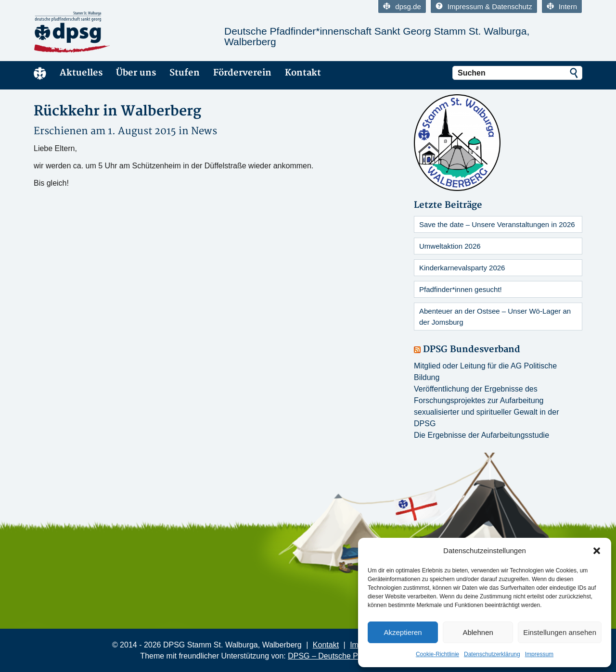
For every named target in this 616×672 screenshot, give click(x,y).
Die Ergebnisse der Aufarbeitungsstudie (481, 435)
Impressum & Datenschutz (484, 6)
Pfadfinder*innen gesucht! (461, 289)
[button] (597, 551)
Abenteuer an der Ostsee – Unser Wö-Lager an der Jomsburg (495, 317)
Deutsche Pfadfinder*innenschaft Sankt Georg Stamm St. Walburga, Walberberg (377, 36)
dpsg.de (402, 6)
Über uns (136, 73)
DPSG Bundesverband (472, 349)
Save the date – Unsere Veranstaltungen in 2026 (497, 224)
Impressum (539, 654)
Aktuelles (81, 73)
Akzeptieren (403, 632)
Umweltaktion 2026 (450, 246)
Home (40, 73)
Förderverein (242, 73)
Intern (562, 6)
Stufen (185, 73)
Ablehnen (478, 632)
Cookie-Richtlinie (437, 654)
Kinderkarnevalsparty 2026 (462, 268)
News (204, 131)
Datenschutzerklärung (492, 654)
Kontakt (303, 73)
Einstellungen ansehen (560, 632)
